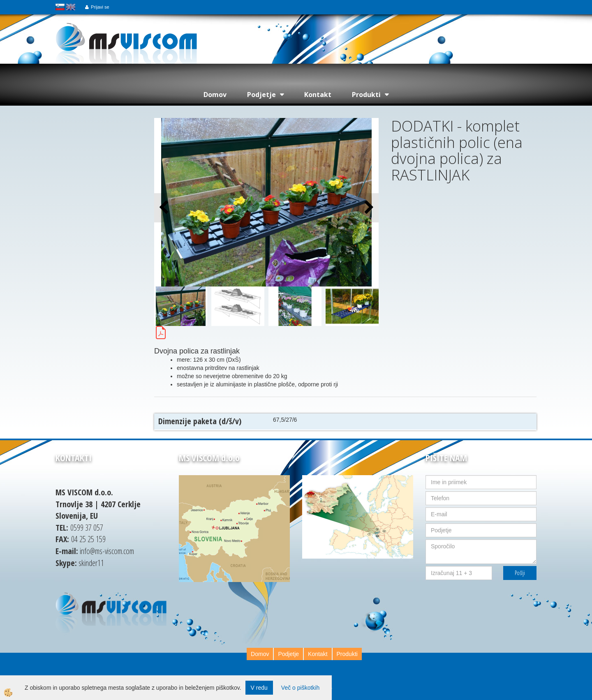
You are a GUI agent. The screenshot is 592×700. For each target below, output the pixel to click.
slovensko (60, 7)
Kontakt (318, 95)
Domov (215, 95)
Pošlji (520, 573)
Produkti (366, 95)
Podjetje (261, 95)
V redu (259, 688)
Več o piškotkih (300, 688)
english (71, 7)
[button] (368, 208)
